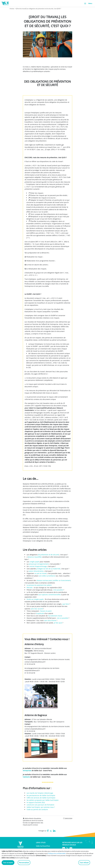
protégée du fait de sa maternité (48, 569)
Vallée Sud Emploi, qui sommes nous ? (41, 807)
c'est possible (58, 590)
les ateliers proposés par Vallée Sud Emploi (43, 800)
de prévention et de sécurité (48, 555)
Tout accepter (8, 863)
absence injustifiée (35, 557)
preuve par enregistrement (39, 564)
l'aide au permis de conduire (37, 809)
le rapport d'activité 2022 (36, 802)
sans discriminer (50, 620)
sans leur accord (37, 609)
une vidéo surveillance (47, 576)
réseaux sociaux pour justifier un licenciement (54, 580)
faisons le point (46, 611)
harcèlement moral (55, 616)
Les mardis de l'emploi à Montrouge (40, 793)
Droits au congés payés (35, 599)
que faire (66, 604)
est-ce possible (63, 618)
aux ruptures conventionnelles (50, 595)
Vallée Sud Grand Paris (43, 846)
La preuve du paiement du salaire (39, 585)
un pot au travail (41, 573)
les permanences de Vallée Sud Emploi (41, 795)
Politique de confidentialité (57, 853)
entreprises (27, 771)
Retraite (30, 588)
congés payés (34, 562)
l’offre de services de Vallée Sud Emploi (41, 798)
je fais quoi (58, 623)
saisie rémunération (36, 571)
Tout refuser (84, 863)
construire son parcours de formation (40, 805)
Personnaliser (24, 863)
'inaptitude (40, 613)
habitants (26, 777)
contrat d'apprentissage (38, 566)
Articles (12, 9)
